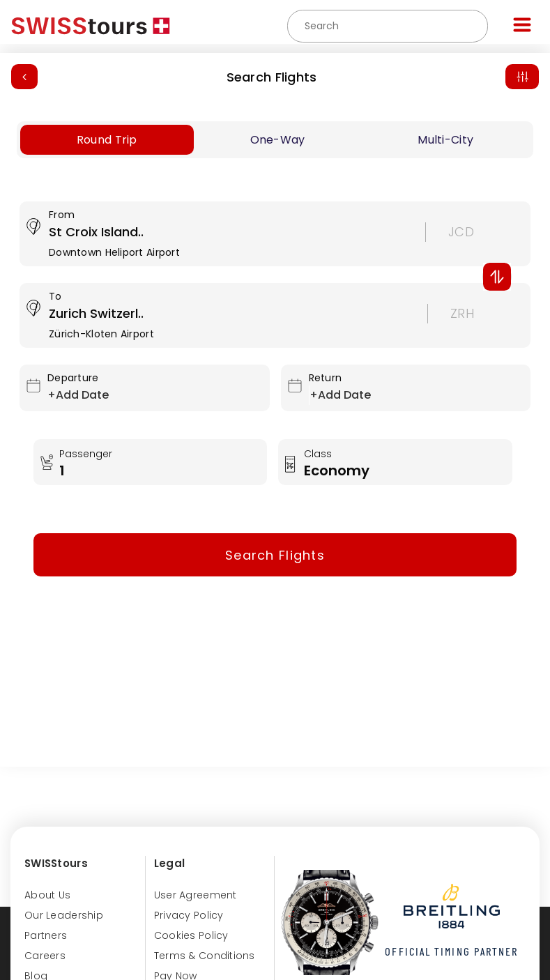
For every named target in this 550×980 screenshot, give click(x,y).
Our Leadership (64, 915)
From (62, 215)
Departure (73, 378)
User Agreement (196, 895)
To (55, 296)
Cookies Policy (191, 935)
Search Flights (272, 77)
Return (326, 378)
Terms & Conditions (205, 956)
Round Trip (107, 140)
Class (319, 454)
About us (47, 895)
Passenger (87, 454)
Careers (45, 956)
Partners (46, 935)
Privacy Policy (189, 915)
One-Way (278, 140)
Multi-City (445, 140)
